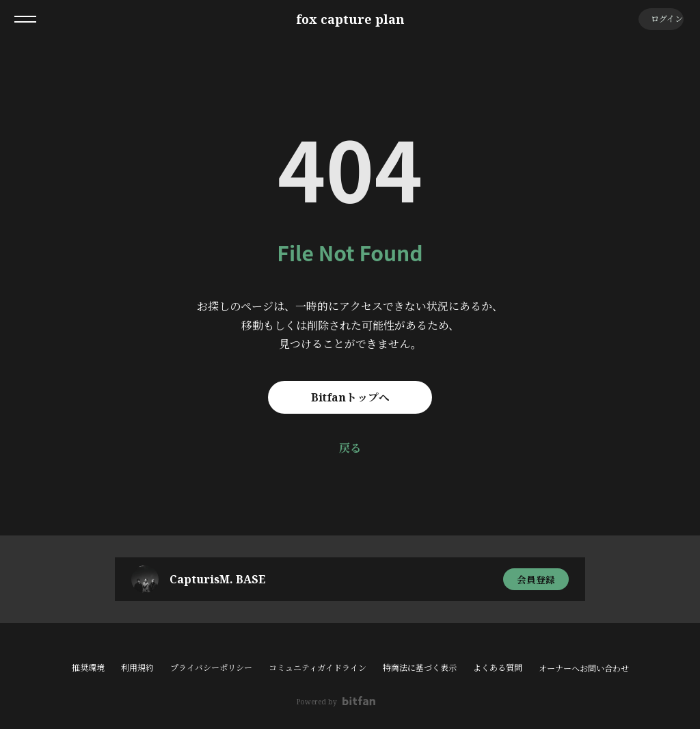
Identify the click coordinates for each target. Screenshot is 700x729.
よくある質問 (498, 668)
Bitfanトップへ (350, 397)
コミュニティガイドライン (318, 668)
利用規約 (137, 668)
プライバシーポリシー (211, 668)
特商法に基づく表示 (420, 668)
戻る (350, 448)
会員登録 (536, 579)
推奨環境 (88, 668)
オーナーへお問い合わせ (584, 669)
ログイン (659, 19)
